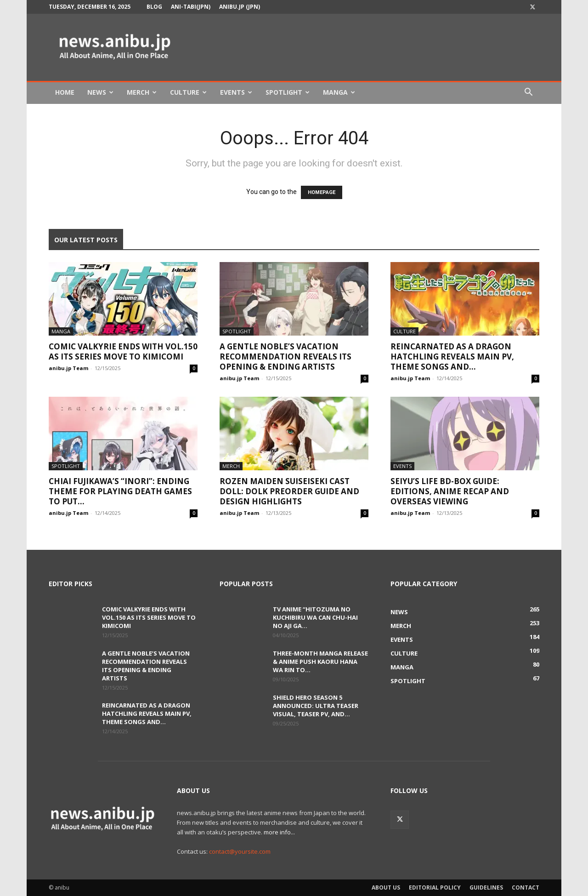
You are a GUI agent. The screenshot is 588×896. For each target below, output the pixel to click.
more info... (279, 832)
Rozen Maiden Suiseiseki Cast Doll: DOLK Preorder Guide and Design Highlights (289, 491)
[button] (528, 93)
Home (65, 92)
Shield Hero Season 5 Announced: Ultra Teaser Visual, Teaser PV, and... (316, 706)
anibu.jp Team (68, 368)
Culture (188, 92)
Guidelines (486, 887)
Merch (142, 92)
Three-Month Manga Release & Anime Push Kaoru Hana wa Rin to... (320, 662)
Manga (339, 92)
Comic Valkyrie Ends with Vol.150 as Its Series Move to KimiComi (123, 351)
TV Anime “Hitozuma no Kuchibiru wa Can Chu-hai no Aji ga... (315, 617)
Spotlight (288, 92)
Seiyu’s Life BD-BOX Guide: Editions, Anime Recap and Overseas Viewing (450, 491)
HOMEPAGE (322, 192)
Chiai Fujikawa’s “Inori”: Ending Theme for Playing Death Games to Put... (120, 491)
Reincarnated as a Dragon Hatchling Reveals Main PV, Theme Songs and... (452, 357)
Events (236, 92)
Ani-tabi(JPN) (191, 7)
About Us (386, 887)
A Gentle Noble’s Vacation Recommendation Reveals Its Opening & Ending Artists (286, 357)
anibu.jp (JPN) (240, 7)
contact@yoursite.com (240, 851)
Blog (154, 7)
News (100, 92)
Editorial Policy (435, 887)
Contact (526, 887)
